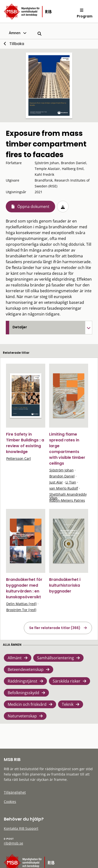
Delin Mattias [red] (21, 604)
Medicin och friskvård (27, 704)
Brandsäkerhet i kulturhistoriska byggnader (65, 585)
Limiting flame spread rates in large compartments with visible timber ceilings (67, 449)
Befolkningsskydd (23, 693)
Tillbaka (17, 44)
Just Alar (56, 482)
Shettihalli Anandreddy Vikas (68, 496)
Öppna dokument (33, 207)
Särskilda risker (67, 681)
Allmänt (15, 658)
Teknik (68, 704)
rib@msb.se (13, 843)
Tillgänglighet (15, 792)
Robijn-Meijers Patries (67, 500)
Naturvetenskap (22, 716)
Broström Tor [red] (21, 610)
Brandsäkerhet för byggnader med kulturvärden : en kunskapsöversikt (24, 588)
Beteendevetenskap (26, 669)
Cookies (10, 802)
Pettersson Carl (19, 458)
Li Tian (71, 482)
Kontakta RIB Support (21, 828)
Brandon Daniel (62, 476)
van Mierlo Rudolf (64, 488)
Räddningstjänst (23, 681)
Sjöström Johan (62, 470)
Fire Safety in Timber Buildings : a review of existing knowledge (25, 443)
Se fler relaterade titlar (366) (55, 628)
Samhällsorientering (56, 658)
